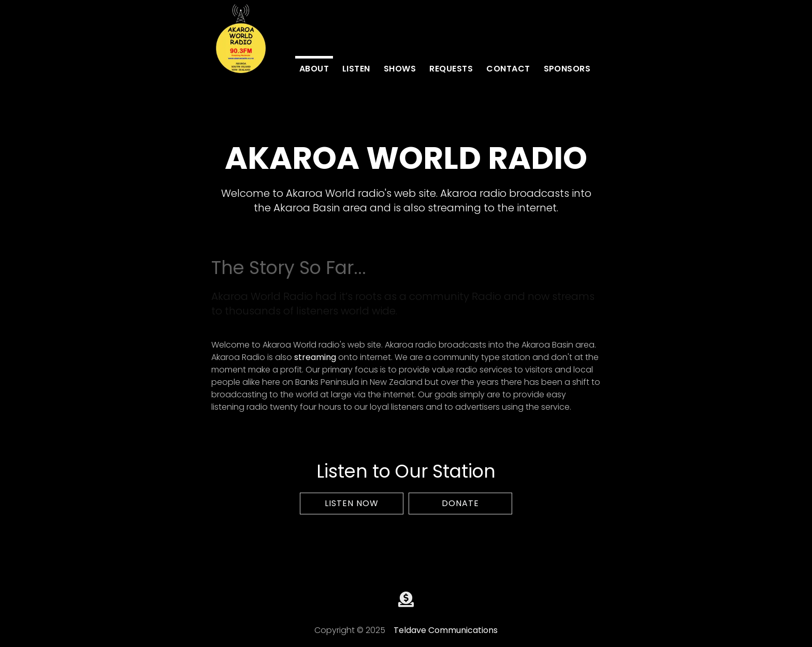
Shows (400, 69)
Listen (356, 69)
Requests (451, 69)
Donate (460, 503)
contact (508, 69)
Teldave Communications (446, 630)
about (314, 69)
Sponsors (567, 69)
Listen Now (352, 503)
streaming (315, 357)
